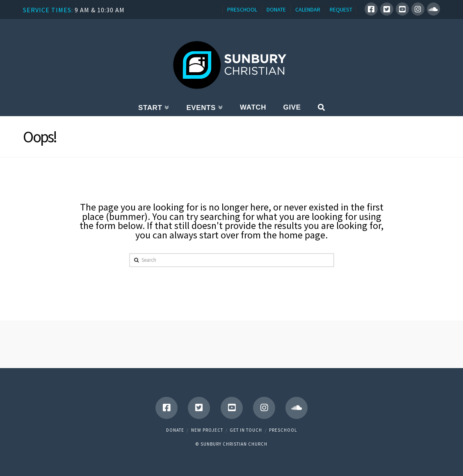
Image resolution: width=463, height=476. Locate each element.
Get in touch (246, 430)
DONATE (276, 9)
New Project (207, 430)
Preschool (283, 430)
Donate (175, 430)
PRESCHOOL (242, 9)
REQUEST (341, 9)
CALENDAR (308, 9)
